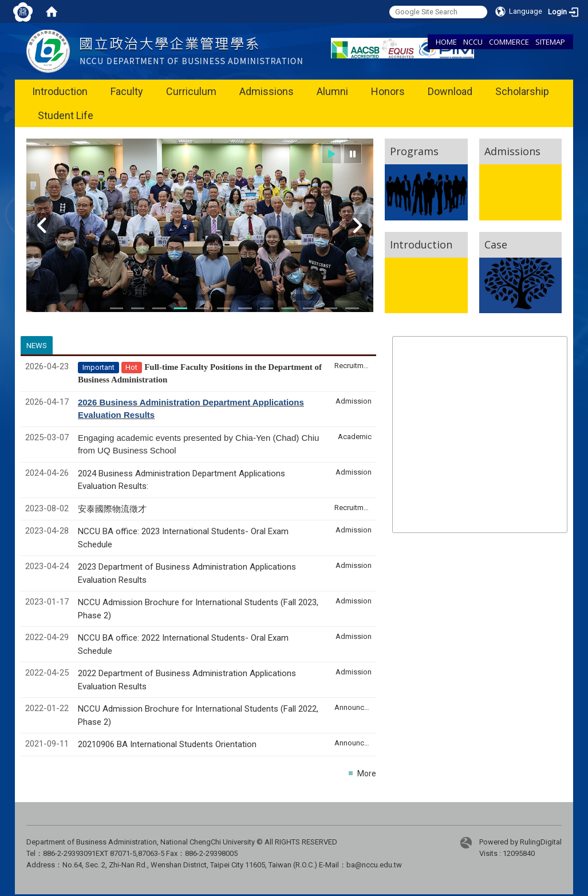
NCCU (473, 42)
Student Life (66, 115)
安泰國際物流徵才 (113, 509)
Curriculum (191, 91)
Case (496, 244)
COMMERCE (509, 42)
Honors (388, 91)
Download (450, 91)
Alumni (332, 91)
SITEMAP (550, 42)
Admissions (267, 91)
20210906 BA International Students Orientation (167, 744)
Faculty (127, 91)
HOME (446, 42)
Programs (414, 151)
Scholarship (522, 91)
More (367, 773)
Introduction (60, 91)
